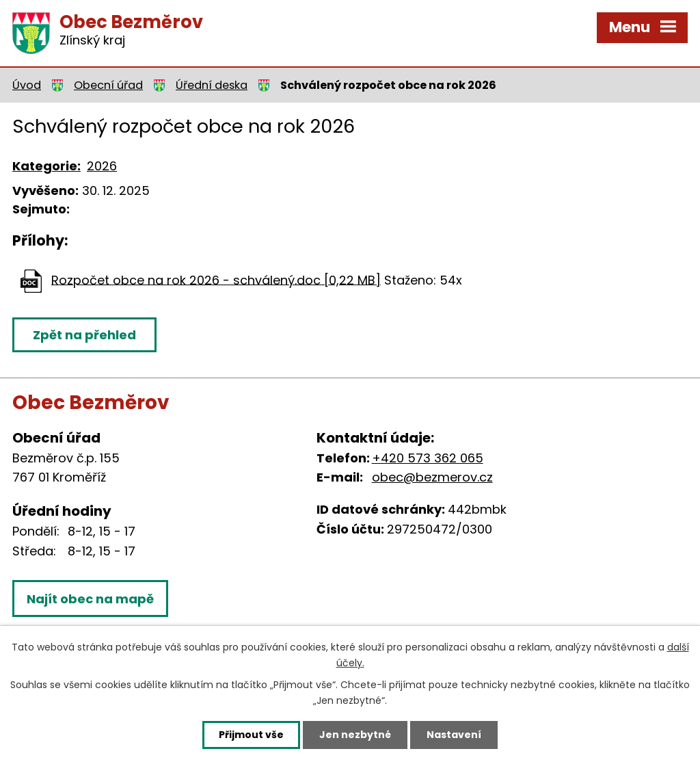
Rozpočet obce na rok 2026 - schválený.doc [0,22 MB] (216, 279)
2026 (102, 166)
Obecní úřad (108, 85)
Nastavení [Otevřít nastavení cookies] (454, 735)
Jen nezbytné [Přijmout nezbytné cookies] (355, 735)
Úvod (27, 85)
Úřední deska (212, 85)
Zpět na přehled (84, 335)
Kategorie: (46, 166)
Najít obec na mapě (90, 599)
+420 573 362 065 (428, 458)
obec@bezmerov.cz (432, 477)
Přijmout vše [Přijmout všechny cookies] (251, 735)
